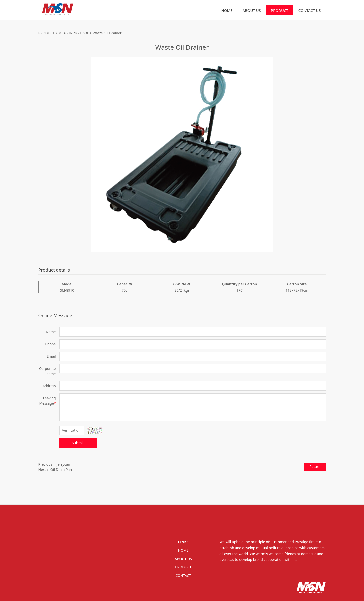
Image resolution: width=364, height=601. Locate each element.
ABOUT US (252, 10)
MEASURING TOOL (74, 33)
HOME (227, 10)
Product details (54, 270)
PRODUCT (280, 10)
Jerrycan (63, 464)
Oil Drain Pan (61, 470)
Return (315, 467)
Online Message (55, 315)
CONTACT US (310, 10)
